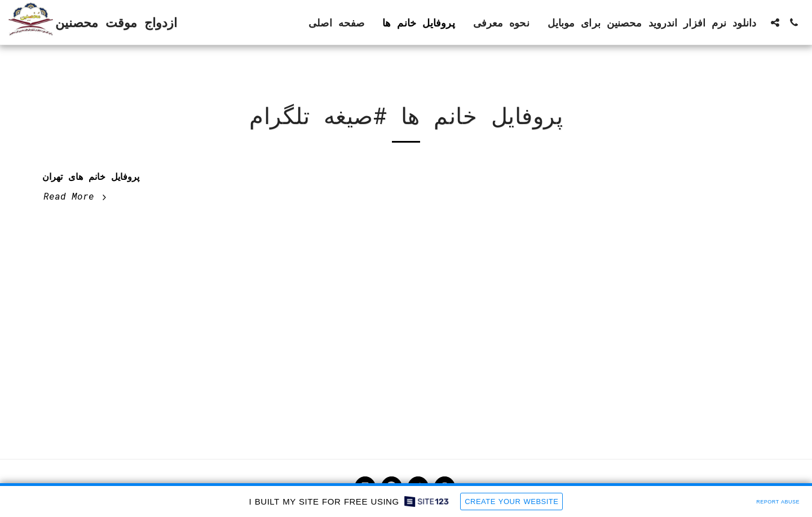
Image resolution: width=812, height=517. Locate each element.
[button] (775, 23)
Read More (76, 196)
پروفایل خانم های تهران (91, 176)
